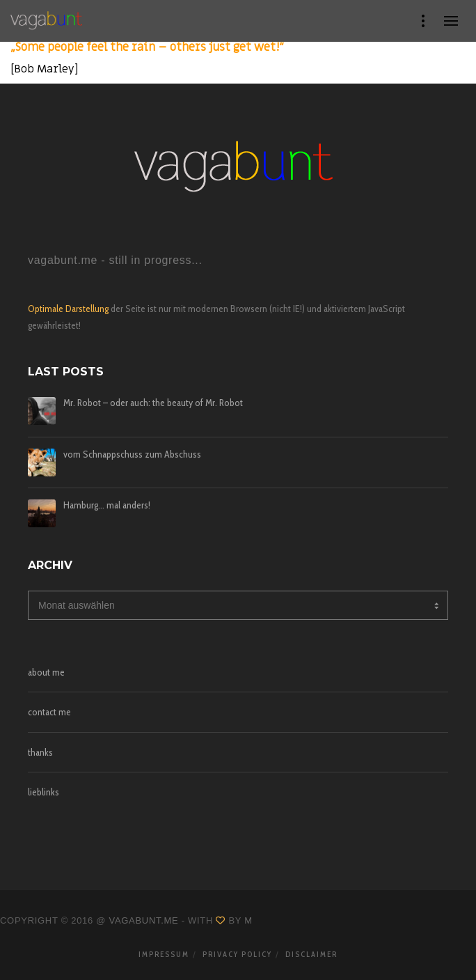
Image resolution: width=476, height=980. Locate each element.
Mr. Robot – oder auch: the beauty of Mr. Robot (153, 403)
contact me (49, 712)
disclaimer (311, 954)
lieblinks (43, 792)
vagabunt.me (144, 920)
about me (46, 672)
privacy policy (237, 954)
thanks (40, 752)
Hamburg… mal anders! (107, 505)
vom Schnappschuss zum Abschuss (132, 454)
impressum (164, 954)
